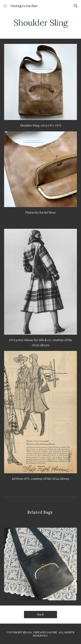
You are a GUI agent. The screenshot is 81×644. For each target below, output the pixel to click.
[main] (41, 23)
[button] (5, 6)
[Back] (40, 615)
